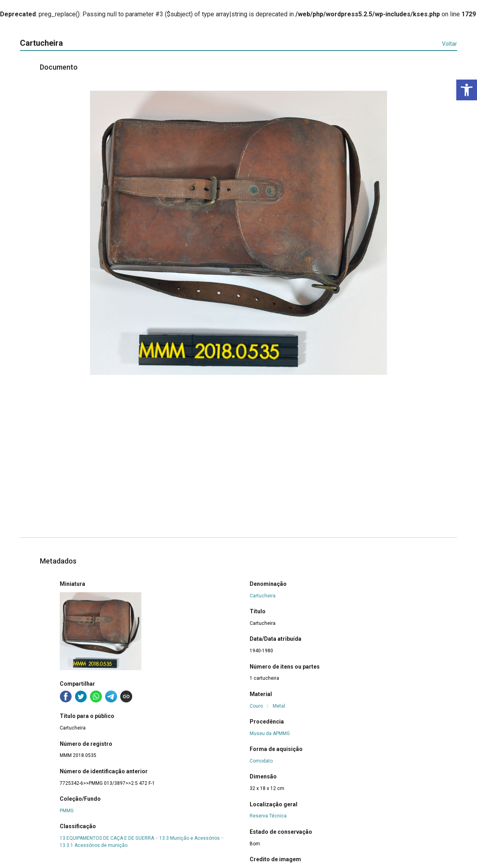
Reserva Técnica (268, 816)
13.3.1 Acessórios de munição (94, 845)
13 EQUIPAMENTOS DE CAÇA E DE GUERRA (107, 838)
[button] (467, 90)
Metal (279, 706)
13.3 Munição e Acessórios (190, 838)
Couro (256, 706)
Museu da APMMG (270, 733)
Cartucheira (263, 596)
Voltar (450, 44)
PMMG (67, 811)
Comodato (261, 761)
